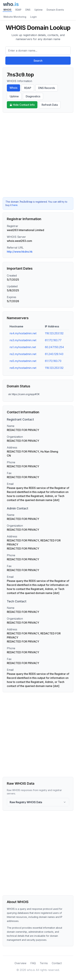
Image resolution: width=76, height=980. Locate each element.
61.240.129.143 (54, 354)
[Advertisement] (38, 155)
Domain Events (55, 10)
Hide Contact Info (22, 105)
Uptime (39, 10)
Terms (44, 963)
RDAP (18, 10)
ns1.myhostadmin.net (23, 347)
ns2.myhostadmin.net (23, 354)
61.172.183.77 (53, 340)
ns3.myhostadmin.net (23, 340)
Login (33, 17)
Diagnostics (33, 96)
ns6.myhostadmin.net (23, 368)
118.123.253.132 (54, 333)
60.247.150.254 (54, 347)
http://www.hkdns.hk (20, 252)
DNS (28, 10)
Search (38, 61)
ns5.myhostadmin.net (23, 361)
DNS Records (47, 88)
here (15, 205)
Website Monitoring (15, 17)
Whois (13, 88)
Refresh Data (50, 105)
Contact (57, 963)
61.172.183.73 (53, 361)
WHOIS (7, 10)
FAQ (33, 963)
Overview (20, 963)
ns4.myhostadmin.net (23, 333)
